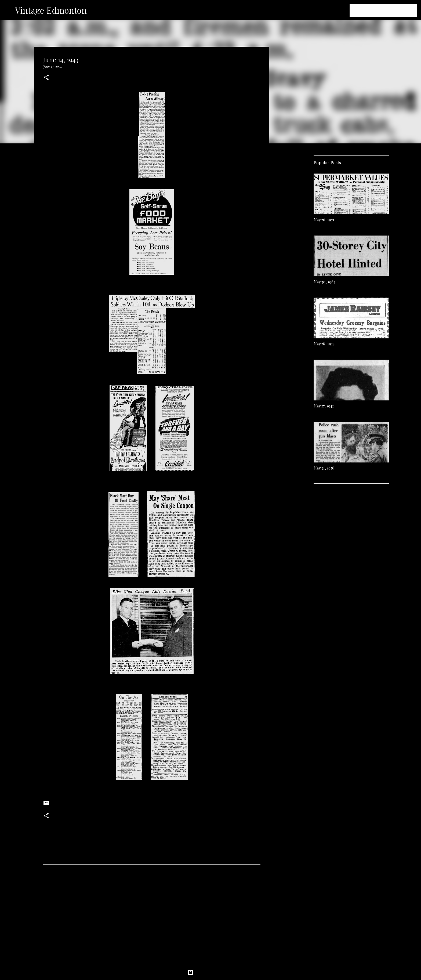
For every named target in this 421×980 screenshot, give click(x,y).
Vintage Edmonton (51, 10)
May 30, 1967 (324, 282)
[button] (46, 78)
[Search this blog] (389, 10)
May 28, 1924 (324, 344)
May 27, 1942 (324, 406)
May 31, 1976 (324, 468)
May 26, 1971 (324, 220)
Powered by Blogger (210, 972)
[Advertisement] (152, 919)
